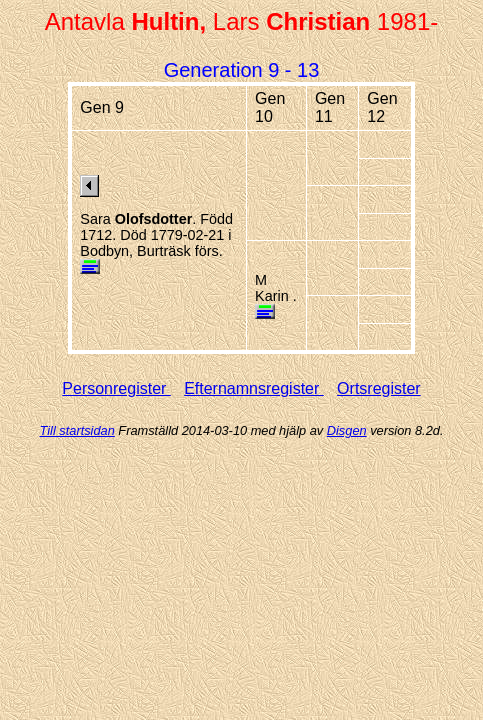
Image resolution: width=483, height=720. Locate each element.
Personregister (116, 388)
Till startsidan (77, 430)
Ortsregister (379, 388)
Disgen (347, 430)
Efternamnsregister (254, 388)
